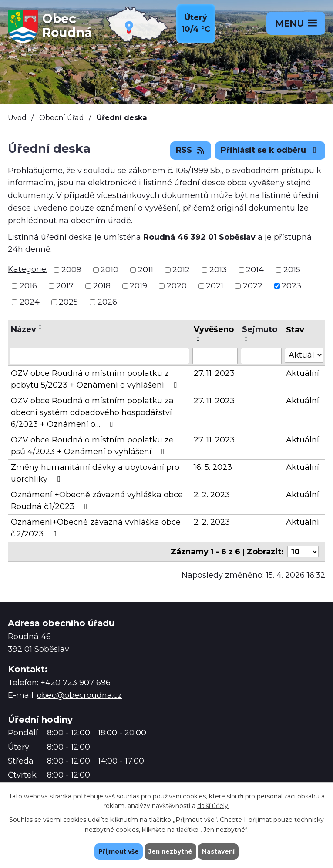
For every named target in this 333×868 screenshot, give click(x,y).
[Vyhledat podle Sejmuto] (261, 356)
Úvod (17, 117)
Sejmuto (260, 329)
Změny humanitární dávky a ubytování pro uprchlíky (95, 473)
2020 (177, 286)
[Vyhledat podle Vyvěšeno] (215, 356)
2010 (109, 270)
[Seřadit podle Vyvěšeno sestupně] (198, 341)
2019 (138, 286)
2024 (30, 302)
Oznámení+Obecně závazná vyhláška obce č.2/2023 (96, 528)
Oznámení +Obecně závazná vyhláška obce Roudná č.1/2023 (97, 501)
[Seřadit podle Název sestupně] (41, 329)
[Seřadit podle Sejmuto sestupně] (247, 341)
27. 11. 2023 (214, 373)
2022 (253, 286)
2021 (215, 286)
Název (24, 329)
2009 (71, 270)
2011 (146, 270)
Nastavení (219, 851)
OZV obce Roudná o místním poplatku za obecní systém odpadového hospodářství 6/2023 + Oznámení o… (92, 412)
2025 (68, 302)
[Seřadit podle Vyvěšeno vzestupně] (198, 337)
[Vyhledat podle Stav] (304, 355)
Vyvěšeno (214, 329)
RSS (191, 150)
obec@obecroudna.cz (79, 695)
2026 (107, 302)
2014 (255, 270)
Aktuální (303, 373)
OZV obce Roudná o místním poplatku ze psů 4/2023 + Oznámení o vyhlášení (92, 446)
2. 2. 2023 (212, 495)
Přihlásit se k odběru (270, 150)
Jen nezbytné (170, 851)
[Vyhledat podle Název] (99, 356)
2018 (102, 286)
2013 (218, 270)
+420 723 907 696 (76, 683)
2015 (292, 270)
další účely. (213, 806)
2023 (291, 286)
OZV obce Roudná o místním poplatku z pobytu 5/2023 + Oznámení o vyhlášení (96, 379)
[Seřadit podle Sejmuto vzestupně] (247, 337)
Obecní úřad (62, 117)
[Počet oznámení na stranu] (303, 552)
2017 (65, 286)
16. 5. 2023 (213, 467)
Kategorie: (28, 269)
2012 (181, 270)
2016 (28, 286)
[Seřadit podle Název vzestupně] (41, 325)
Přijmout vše (118, 851)
